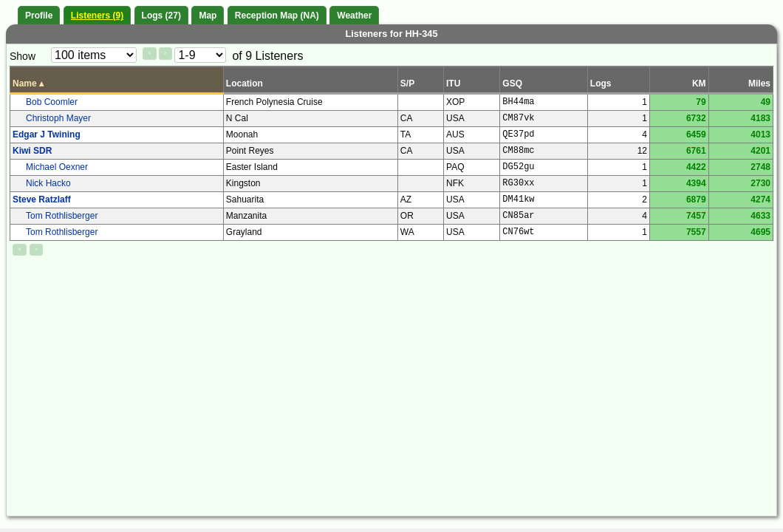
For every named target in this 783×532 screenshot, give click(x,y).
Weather (354, 16)
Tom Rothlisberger (62, 216)
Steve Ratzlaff (42, 199)
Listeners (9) (97, 16)
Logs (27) (161, 16)
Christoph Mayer (58, 118)
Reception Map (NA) (277, 16)
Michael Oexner (57, 167)
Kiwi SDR (32, 151)
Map (208, 16)
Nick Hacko (48, 183)
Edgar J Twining (47, 134)
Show (23, 56)
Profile (39, 16)
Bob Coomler (52, 102)
